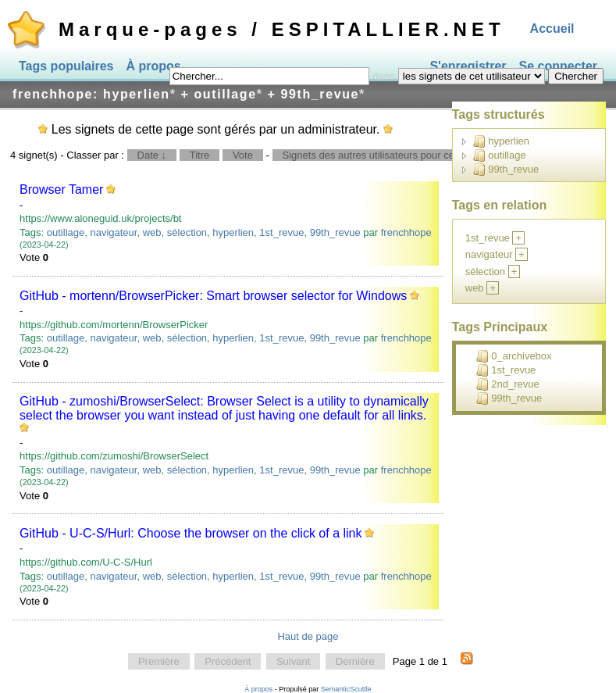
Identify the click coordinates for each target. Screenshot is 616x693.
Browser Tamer (61, 189)
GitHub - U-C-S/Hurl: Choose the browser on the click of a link (190, 533)
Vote (243, 155)
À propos (154, 66)
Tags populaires (66, 66)
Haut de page (308, 636)
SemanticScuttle (346, 689)
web (152, 232)
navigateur (113, 232)
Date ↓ (152, 155)
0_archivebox (514, 356)
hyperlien (233, 232)
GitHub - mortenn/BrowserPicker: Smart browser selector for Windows (213, 296)
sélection (187, 232)
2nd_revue (507, 384)
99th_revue (335, 232)
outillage (66, 232)
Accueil (552, 29)
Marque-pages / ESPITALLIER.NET (282, 29)
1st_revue (281, 232)
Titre (200, 155)
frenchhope (406, 232)
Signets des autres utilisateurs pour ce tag (377, 155)
